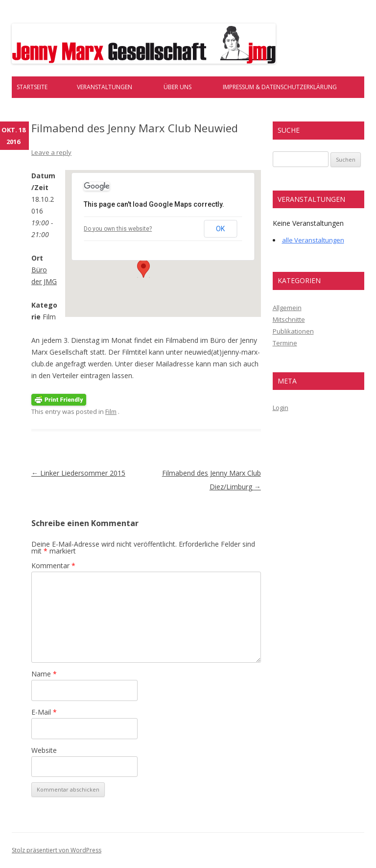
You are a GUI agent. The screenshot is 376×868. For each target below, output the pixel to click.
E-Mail (44, 712)
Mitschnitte (289, 319)
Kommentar (53, 566)
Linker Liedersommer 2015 (78, 473)
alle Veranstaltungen (313, 240)
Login (281, 408)
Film (111, 411)
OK (220, 229)
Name (44, 674)
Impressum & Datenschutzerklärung (280, 87)
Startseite (32, 87)
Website (44, 750)
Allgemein (287, 308)
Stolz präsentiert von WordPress (57, 850)
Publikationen (293, 331)
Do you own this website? (118, 229)
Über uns (177, 87)
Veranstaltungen (105, 87)
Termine (285, 343)
